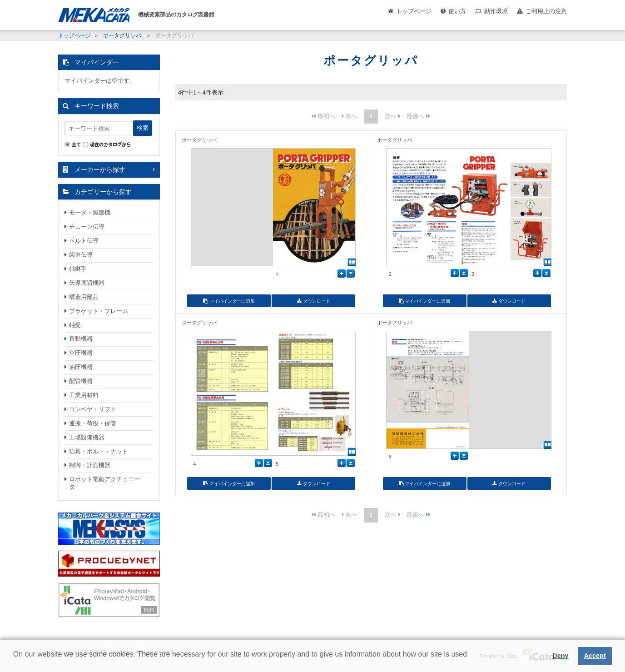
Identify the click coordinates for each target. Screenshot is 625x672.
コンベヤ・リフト (93, 409)
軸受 (75, 325)
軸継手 (78, 269)
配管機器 (81, 381)
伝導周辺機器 (87, 283)
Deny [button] (560, 656)
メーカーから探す (100, 169)
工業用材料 (84, 395)
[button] (15, 661)
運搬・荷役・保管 (93, 423)
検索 (143, 128)
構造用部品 (84, 297)
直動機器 (81, 339)
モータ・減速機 (90, 212)
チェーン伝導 (87, 226)
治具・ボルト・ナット (99, 451)
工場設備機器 (87, 437)
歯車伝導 (81, 255)
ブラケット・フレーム (99, 311)
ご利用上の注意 (546, 11)
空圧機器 (81, 353)
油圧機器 (81, 367)
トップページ (414, 11)
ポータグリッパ (123, 35)
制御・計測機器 (90, 465)
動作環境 (496, 11)
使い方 (457, 11)
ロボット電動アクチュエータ (104, 483)
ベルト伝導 (84, 241)
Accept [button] (595, 656)
